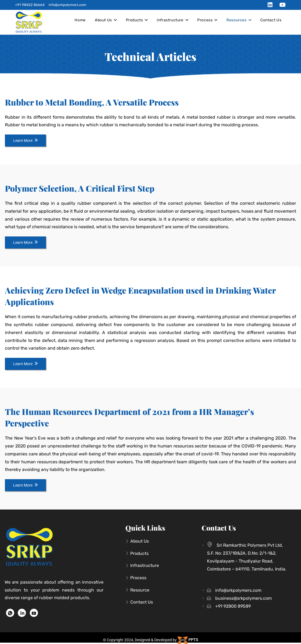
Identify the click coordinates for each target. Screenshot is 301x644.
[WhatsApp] (10, 613)
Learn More (25, 140)
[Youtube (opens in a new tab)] (281, 5)
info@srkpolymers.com (67, 5)
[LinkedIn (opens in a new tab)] (270, 5)
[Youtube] (34, 613)
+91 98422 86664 (30, 5)
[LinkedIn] (22, 613)
